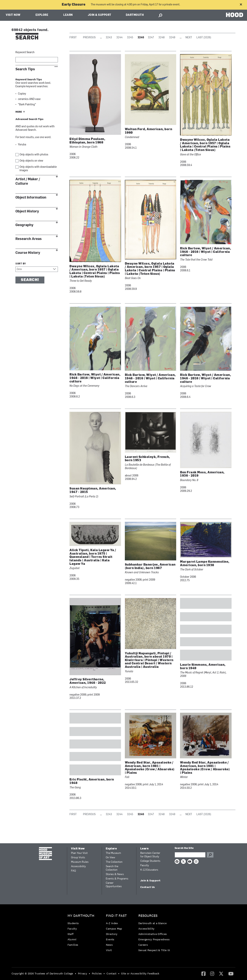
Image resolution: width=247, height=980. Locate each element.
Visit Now (13, 15)
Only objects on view (31, 161)
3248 (162, 38)
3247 (151, 38)
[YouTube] (231, 973)
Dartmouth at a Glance (152, 923)
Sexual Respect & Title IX (154, 950)
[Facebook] (203, 973)
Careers (143, 945)
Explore (42, 15)
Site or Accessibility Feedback (140, 973)
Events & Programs (117, 879)
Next (189, 38)
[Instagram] (212, 973)
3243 (109, 38)
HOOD (235, 15)
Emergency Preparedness (154, 939)
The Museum (113, 853)
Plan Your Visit (79, 853)
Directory (112, 934)
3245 (130, 38)
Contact (111, 973)
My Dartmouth (81, 916)
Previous (89, 38)
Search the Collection (112, 868)
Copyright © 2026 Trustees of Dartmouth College (42, 973)
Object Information (31, 197)
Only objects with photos (34, 155)
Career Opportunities (114, 885)
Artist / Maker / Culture (28, 181)
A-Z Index (112, 923)
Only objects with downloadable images (38, 169)
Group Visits (78, 858)
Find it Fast (116, 916)
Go (210, 855)
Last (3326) (204, 38)
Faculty (145, 866)
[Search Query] (190, 855)
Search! (30, 280)
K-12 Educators (149, 870)
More (19, 112)
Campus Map (114, 929)
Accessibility (78, 866)
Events (110, 939)
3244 (119, 38)
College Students (150, 861)
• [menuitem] (76, 973)
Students (73, 923)
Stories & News (115, 874)
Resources (148, 916)
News (109, 945)
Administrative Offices (153, 934)
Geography (24, 225)
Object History (27, 211)
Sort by (21, 264)
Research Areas (29, 239)
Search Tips (25, 69)
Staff (71, 934)
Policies (97, 973)
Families (73, 945)
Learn (68, 15)
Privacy (82, 973)
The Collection (114, 862)
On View (110, 858)
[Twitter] (221, 973)
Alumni (72, 939)
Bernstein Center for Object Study (150, 855)
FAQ (73, 871)
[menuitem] (82, 931)
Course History (28, 253)
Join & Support (100, 15)
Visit (109, 950)
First (73, 38)
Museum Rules (80, 862)
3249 (172, 38)
